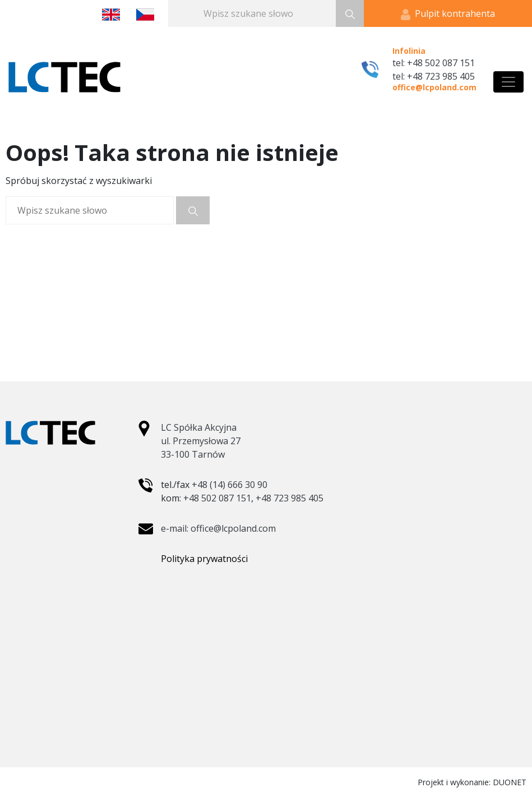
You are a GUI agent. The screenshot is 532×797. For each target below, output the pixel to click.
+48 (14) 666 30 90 (230, 485)
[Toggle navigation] (508, 82)
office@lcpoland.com (434, 87)
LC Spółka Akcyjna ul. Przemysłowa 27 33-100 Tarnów (201, 441)
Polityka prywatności (204, 559)
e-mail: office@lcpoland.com (218, 528)
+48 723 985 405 (290, 498)
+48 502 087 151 (217, 498)
